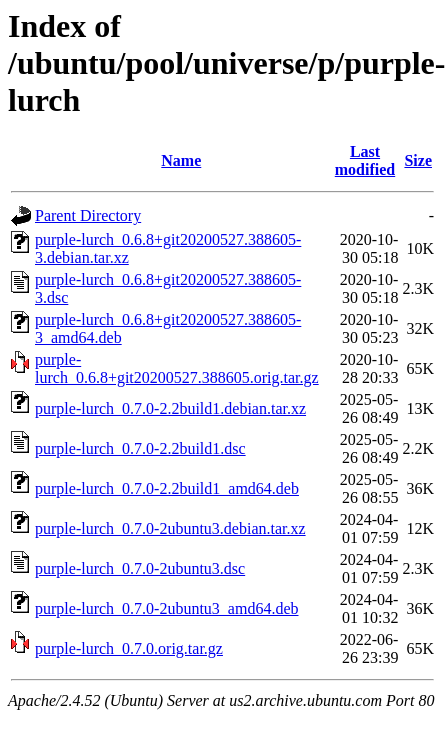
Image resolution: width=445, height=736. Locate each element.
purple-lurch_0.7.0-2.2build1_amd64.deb (167, 488)
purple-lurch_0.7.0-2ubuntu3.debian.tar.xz (170, 528)
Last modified (365, 160)
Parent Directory (88, 215)
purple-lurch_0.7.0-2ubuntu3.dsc (140, 568)
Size (418, 160)
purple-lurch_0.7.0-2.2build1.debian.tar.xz (170, 408)
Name (181, 160)
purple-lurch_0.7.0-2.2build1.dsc (140, 448)
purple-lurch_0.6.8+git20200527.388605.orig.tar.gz (177, 368)
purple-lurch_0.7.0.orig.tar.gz (129, 648)
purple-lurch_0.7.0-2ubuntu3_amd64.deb (167, 608)
